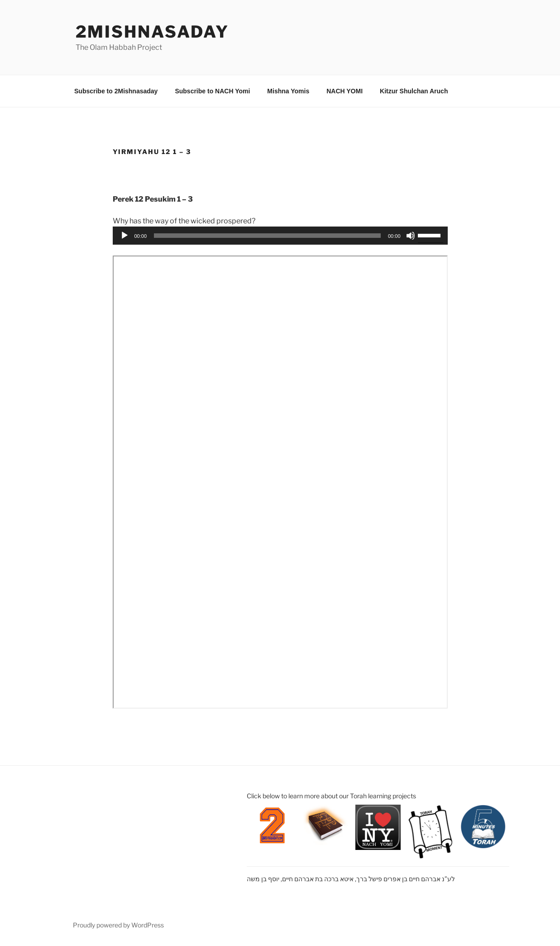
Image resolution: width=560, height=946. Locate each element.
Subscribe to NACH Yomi (212, 91)
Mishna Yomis (288, 91)
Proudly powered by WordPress (118, 925)
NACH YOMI (345, 91)
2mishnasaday (153, 32)
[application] (280, 236)
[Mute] (411, 236)
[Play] (124, 236)
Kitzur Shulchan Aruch (414, 91)
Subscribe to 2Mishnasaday (116, 91)
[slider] (267, 236)
